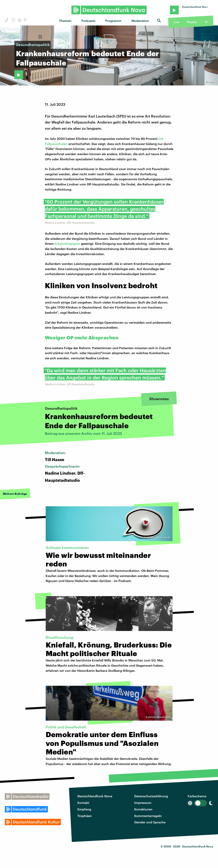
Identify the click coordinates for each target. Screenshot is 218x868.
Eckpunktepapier (67, 243)
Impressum (143, 803)
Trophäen (85, 816)
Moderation (140, 21)
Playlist (192, 22)
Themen (65, 21)
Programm (113, 21)
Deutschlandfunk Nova (95, 796)
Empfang (84, 809)
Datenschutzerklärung (151, 796)
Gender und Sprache (150, 822)
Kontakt (83, 803)
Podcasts (88, 21)
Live (177, 22)
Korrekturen (143, 809)
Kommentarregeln (148, 816)
